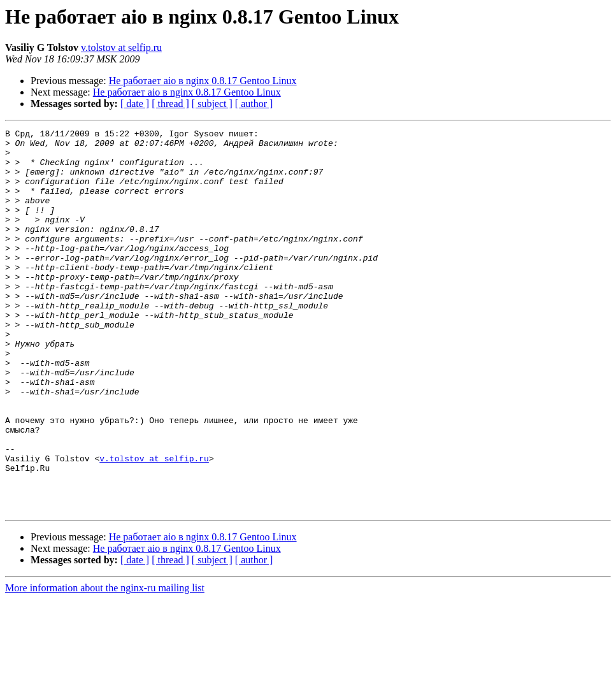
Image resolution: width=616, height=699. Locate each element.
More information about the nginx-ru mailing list (105, 664)
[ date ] (135, 104)
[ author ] (254, 104)
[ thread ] (170, 104)
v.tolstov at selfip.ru (121, 47)
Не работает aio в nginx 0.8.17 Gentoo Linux (203, 81)
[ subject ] (212, 104)
